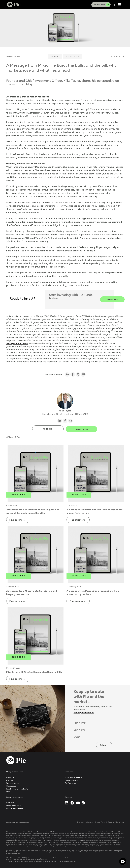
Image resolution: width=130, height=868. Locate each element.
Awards (9, 780)
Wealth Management (15, 808)
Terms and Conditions (116, 821)
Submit (102, 745)
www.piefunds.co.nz (17, 343)
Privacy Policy (100, 821)
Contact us (11, 785)
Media (9, 791)
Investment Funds (14, 805)
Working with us (13, 782)
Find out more (19, 519)
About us (10, 777)
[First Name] (92, 722)
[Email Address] (92, 736)
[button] (123, 861)
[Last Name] (92, 729)
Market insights (72, 780)
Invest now (82, 428)
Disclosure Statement (85, 821)
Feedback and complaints (17, 788)
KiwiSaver (10, 802)
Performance (71, 782)
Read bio (47, 428)
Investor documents (74, 777)
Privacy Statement (84, 712)
